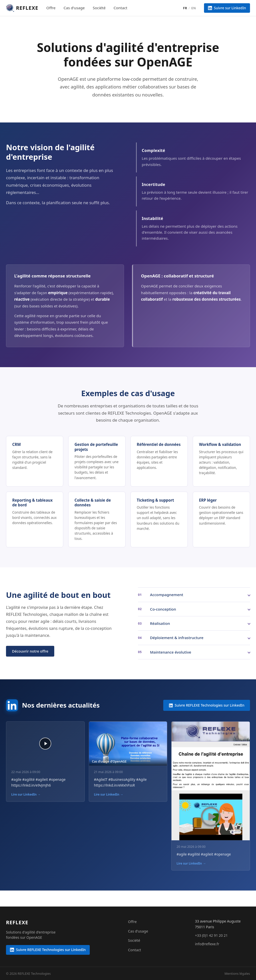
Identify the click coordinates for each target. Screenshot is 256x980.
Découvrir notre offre (30, 651)
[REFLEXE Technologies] (17, 923)
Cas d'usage (74, 8)
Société (99, 8)
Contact (120, 8)
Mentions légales (237, 974)
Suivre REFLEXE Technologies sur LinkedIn (207, 705)
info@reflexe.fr (207, 944)
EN (193, 8)
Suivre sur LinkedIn (227, 8)
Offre (51, 8)
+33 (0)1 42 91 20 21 (211, 935)
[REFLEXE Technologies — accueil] (22, 8)
